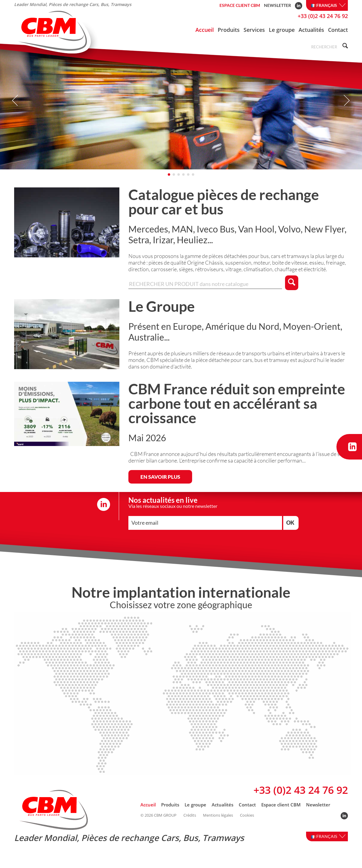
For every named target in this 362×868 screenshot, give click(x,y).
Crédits (190, 825)
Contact (338, 30)
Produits (229, 30)
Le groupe (282, 30)
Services (254, 30)
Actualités (311, 30)
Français (328, 5)
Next (347, 110)
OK (290, 532)
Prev (15, 110)
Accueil (205, 30)
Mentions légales (218, 825)
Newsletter (278, 5)
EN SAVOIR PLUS (160, 486)
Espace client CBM (240, 5)
